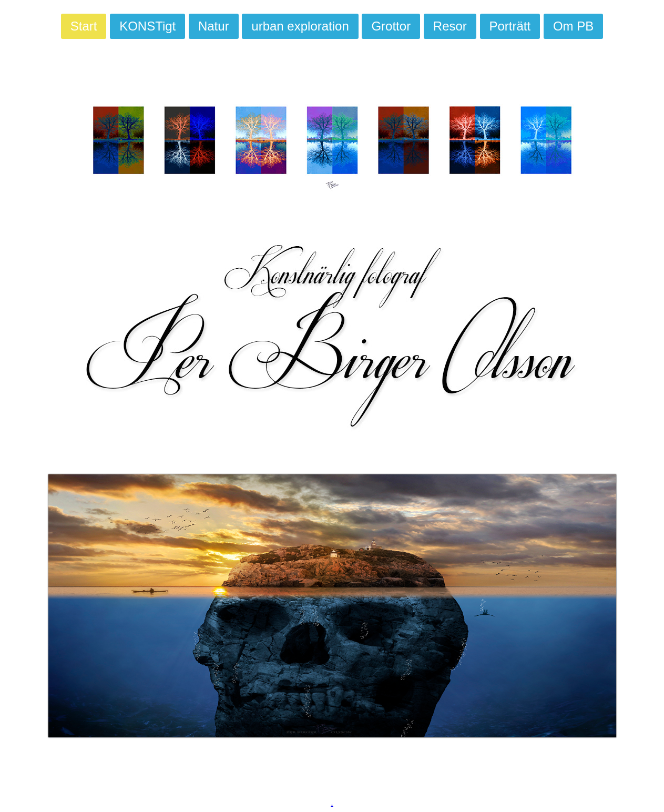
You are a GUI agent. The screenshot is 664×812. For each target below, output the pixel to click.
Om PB (573, 26)
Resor (450, 26)
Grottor (391, 26)
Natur (214, 26)
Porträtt (510, 26)
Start (84, 26)
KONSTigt (147, 26)
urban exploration (300, 26)
